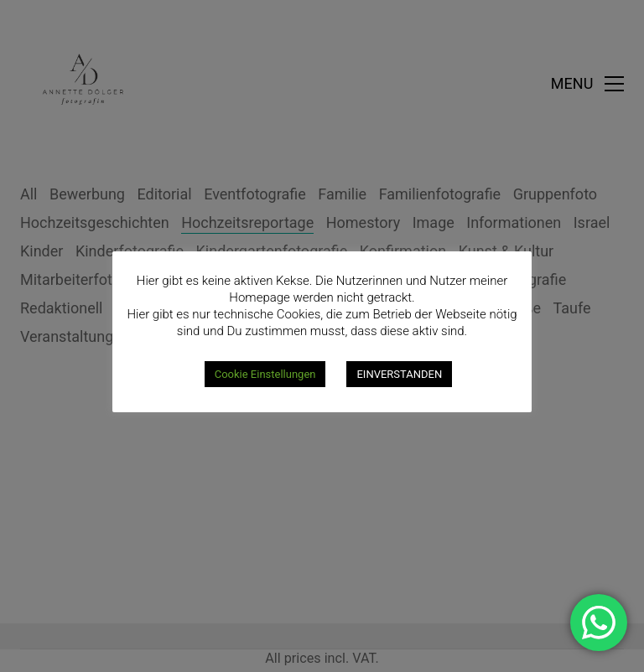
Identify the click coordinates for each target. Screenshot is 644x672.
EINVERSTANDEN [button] (399, 374)
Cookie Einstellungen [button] (265, 374)
